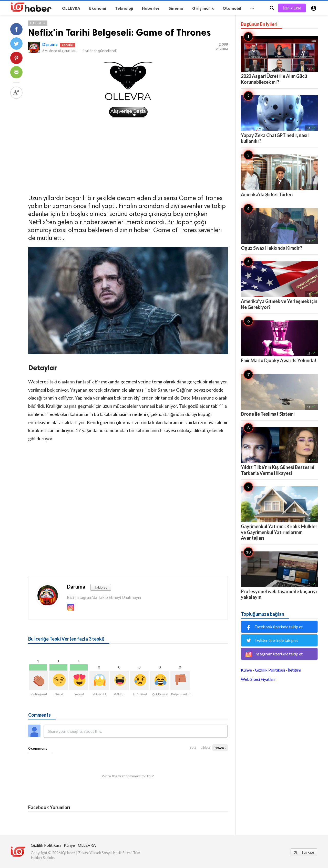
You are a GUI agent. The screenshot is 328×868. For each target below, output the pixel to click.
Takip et (101, 587)
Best (193, 747)
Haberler (38, 23)
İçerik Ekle (292, 8)
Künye (246, 670)
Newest (220, 747)
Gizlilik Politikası (270, 670)
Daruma (50, 44)
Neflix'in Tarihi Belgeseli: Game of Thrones (120, 32)
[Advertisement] (128, 155)
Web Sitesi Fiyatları (258, 679)
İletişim (295, 670)
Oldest (205, 747)
